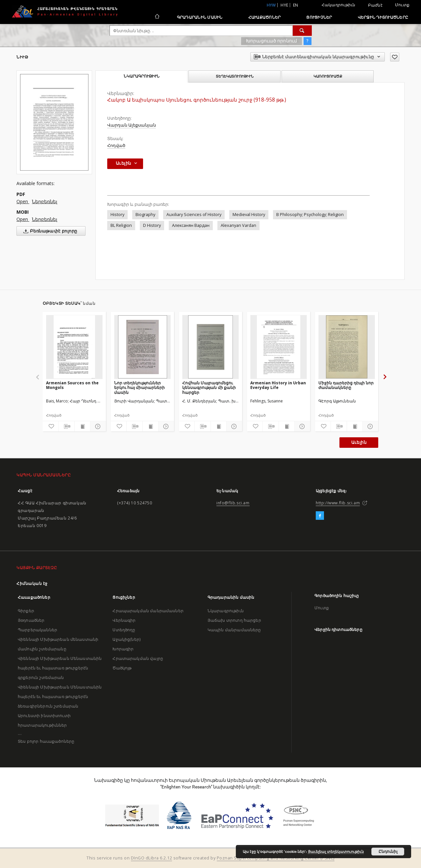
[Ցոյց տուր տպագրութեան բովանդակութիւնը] (82, 426)
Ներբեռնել (45, 201)
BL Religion (121, 225)
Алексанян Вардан (191, 225)
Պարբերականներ (37, 630)
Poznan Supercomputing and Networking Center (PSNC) (276, 858)
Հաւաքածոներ (265, 17)
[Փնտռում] (302, 31)
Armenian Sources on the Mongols (72, 385)
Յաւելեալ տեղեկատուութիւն (336, 852)
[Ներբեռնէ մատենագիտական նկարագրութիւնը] (66, 426)
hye (284, 5)
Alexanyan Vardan (238, 225)
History (117, 215)
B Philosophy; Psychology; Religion (310, 215)
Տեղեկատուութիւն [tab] (235, 76)
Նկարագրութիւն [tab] (142, 76)
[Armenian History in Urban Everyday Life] (279, 347)
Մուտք (402, 5)
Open (23, 201)
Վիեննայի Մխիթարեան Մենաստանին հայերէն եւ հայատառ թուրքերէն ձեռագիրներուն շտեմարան (60, 697)
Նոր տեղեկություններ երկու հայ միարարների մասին (139, 387)
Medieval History (249, 215)
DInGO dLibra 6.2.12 (152, 858)
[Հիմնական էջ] (157, 17)
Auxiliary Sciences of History (194, 215)
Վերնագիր (124, 620)
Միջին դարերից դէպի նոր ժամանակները (346, 385)
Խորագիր (123, 649)
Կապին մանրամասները (234, 630)
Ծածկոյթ (122, 668)
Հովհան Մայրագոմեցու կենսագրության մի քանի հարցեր (209, 387)
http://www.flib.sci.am (338, 503)
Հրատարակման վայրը (138, 658)
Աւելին (359, 442)
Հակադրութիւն (339, 5)
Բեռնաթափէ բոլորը (49, 231)
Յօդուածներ (31, 620)
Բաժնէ (375, 5)
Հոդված (116, 145)
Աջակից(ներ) (126, 639)
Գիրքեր (26, 611)
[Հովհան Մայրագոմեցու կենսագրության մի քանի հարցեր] (210, 347)
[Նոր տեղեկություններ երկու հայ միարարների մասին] (142, 347)
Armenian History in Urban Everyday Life (278, 385)
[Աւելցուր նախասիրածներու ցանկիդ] (395, 57)
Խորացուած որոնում (272, 41)
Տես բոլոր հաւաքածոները (46, 741)
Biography (145, 215)
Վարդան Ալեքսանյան (132, 125)
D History (152, 225)
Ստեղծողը (124, 630)
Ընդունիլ (388, 852)
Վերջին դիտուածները (383, 17)
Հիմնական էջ (32, 583)
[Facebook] (320, 516)
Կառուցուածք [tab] (328, 76)
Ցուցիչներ (319, 17)
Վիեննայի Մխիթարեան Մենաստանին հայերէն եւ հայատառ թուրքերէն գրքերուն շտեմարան (60, 668)
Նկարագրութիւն (226, 611)
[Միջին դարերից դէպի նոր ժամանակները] (347, 347)
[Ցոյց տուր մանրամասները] (97, 426)
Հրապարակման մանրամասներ (148, 611)
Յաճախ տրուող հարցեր (234, 620)
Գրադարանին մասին (200, 17)
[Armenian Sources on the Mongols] (74, 347)
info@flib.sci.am (233, 503)
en (296, 5)
